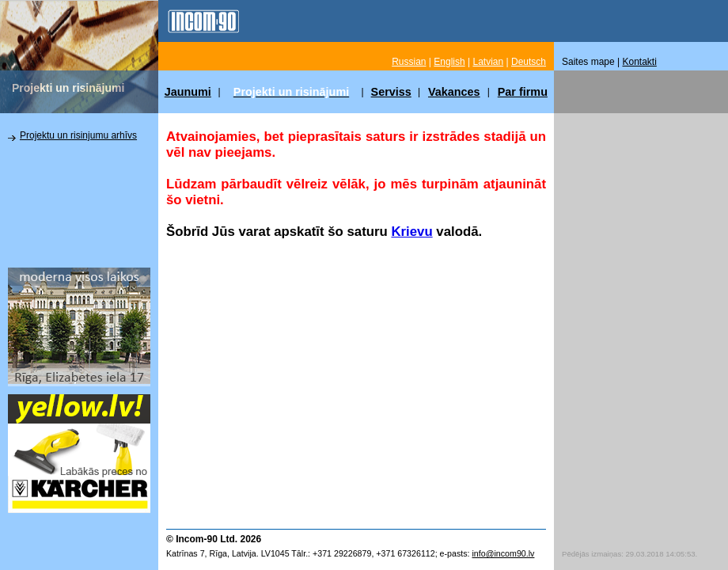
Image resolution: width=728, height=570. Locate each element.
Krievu (411, 232)
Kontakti (640, 62)
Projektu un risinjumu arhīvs (78, 135)
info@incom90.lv (503, 553)
